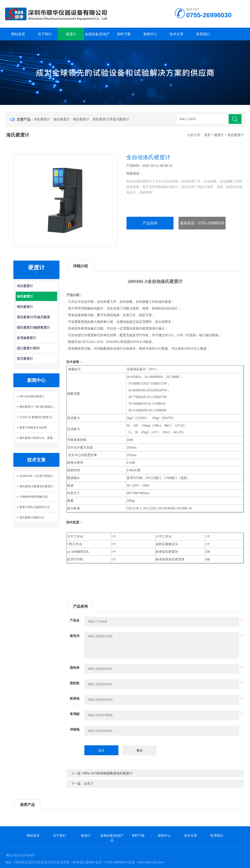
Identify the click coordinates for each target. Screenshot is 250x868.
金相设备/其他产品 (97, 36)
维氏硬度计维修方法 (32, 517)
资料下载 (124, 34)
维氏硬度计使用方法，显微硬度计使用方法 (39, 438)
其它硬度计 (25, 359)
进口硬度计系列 (28, 348)
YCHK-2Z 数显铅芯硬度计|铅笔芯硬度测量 (39, 417)
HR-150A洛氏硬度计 (32, 396)
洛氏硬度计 (62, 119)
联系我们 (203, 34)
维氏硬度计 (81, 119)
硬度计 (71, 34)
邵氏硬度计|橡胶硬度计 (33, 327)
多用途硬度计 (26, 338)
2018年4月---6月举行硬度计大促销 (39, 476)
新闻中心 (150, 34)
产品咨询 (150, 223)
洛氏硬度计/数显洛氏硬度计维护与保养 (39, 486)
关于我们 (45, 34)
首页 (207, 135)
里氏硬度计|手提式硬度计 (111, 119)
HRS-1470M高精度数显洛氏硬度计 (107, 773)
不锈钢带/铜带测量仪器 (34, 497)
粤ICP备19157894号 (21, 855)
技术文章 (176, 34)
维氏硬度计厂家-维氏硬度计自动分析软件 (39, 407)
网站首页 (18, 34)
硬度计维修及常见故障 (33, 428)
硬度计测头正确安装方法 (35, 507)
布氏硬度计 (42, 119)
